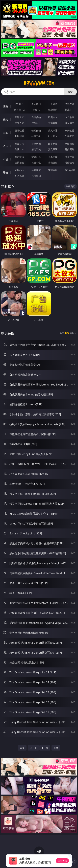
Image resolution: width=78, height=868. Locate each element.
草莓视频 (53, 170)
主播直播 (53, 123)
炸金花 (36, 110)
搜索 (70, 92)
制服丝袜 (19, 136)
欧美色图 (53, 144)
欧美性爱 (70, 130)
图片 (5, 146)
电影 (5, 133)
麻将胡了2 (19, 110)
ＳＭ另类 (70, 123)
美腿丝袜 (19, 149)
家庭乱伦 (36, 157)
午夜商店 (36, 170)
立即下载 (62, 861)
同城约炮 (19, 170)
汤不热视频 (70, 170)
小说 (5, 159)
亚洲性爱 (19, 130)
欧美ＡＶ (53, 117)
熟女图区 (53, 149)
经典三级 (36, 136)
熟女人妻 (19, 123)
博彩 (5, 106)
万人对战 (53, 104)
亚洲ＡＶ (19, 117)
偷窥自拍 (19, 144)
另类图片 (70, 149)
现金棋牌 (53, 110)
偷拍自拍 (36, 130)
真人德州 (36, 104)
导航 (5, 173)
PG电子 (19, 104)
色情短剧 (36, 176)
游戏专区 (70, 104)
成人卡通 (53, 130)
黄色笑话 (53, 163)
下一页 (45, 748)
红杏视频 (19, 176)
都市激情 (19, 157)
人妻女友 (53, 157)
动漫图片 (70, 144)
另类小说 (36, 163)
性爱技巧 (70, 163)
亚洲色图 (36, 144)
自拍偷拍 (36, 117)
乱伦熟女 (53, 136)
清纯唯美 (36, 149)
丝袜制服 (36, 123)
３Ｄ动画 (70, 117)
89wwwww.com (39, 83)
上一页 (33, 748)
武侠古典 (70, 157)
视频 (5, 120)
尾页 (56, 748)
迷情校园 (19, 163)
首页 (22, 748)
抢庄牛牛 (70, 110)
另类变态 (70, 136)
